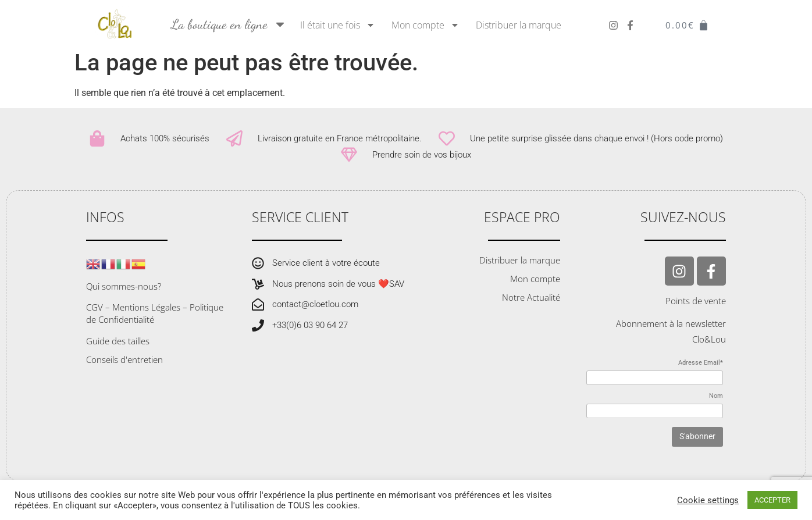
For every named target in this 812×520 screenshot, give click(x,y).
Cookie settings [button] (708, 500)
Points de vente (696, 308)
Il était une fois (338, 25)
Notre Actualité (531, 305)
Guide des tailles (118, 348)
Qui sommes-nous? (124, 294)
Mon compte (425, 25)
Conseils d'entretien (124, 367)
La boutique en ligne (229, 24)
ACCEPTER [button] (772, 500)
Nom (716, 403)
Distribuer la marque (519, 25)
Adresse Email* (701, 370)
